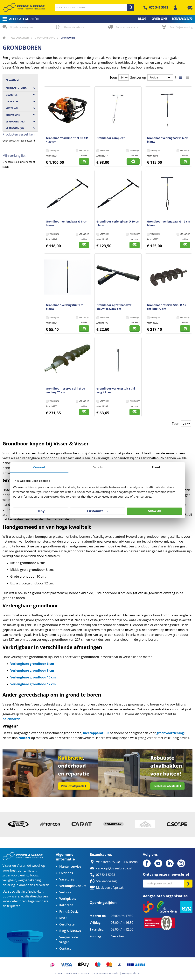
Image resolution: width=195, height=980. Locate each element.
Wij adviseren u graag (22, 27)
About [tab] (156, 467)
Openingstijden (103, 903)
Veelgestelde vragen (69, 940)
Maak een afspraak (110, 888)
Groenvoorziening (45, 38)
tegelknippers (38, 901)
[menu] (97, 19)
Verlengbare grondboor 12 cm (33, 684)
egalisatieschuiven (34, 896)
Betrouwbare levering (127, 27)
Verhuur (65, 892)
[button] (82, 151)
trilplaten (14, 906)
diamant (23, 885)
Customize (98, 511)
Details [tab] (97, 467)
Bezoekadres (101, 855)
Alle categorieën (20, 38)
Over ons (66, 873)
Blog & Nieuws (70, 931)
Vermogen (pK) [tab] (15, 122)
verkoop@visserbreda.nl (114, 868)
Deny (41, 511)
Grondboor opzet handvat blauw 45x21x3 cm (114, 307)
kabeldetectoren (15, 901)
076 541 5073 (159, 7)
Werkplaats (68, 899)
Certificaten (68, 924)
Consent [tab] (39, 467)
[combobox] (94, 7)
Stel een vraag (106, 881)
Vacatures (67, 879)
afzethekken (35, 892)
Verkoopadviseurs (73, 886)
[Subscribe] (188, 884)
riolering (9, 885)
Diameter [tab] (12, 95)
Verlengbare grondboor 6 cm (32, 664)
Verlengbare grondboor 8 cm (32, 670)
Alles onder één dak (74, 27)
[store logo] (24, 7)
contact (24, 738)
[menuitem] (19, 19)
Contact (65, 949)
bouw (34, 875)
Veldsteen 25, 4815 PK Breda (117, 862)
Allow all (154, 511)
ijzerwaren (42, 885)
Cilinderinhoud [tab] (16, 88)
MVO (63, 918)
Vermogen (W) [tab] (15, 128)
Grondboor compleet (111, 138)
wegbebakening (29, 880)
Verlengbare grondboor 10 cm (33, 677)
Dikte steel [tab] (13, 102)
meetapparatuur (96, 733)
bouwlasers (11, 896)
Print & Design (70, 912)
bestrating (18, 870)
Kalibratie (66, 905)
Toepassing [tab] (13, 115)
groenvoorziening (170, 733)
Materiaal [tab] (12, 108)
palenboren (11, 719)
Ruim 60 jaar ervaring (181, 27)
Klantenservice (70, 867)
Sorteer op (138, 78)
